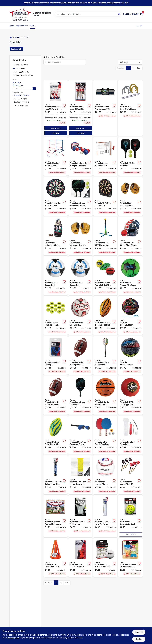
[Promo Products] (14, 65)
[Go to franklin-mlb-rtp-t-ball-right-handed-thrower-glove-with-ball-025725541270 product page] (130, 236)
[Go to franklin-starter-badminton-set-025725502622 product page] (105, 156)
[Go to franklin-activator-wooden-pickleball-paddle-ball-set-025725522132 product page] (80, 196)
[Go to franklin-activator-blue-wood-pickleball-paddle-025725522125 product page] (80, 395)
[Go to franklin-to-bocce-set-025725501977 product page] (80, 156)
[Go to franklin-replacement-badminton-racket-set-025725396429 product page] (105, 356)
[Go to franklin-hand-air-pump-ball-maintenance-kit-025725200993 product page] (130, 435)
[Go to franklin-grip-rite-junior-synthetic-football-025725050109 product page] (56, 395)
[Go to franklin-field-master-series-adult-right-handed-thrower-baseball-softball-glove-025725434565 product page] (130, 196)
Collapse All (17, 95)
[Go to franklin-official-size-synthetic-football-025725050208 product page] (80, 356)
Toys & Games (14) (21, 105)
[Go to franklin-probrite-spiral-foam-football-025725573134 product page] (56, 435)
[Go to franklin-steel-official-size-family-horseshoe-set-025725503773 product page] (130, 108)
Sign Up (135, 14)
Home (12, 26)
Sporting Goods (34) (21, 102)
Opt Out (139, 639)
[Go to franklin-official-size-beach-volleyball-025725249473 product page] (80, 316)
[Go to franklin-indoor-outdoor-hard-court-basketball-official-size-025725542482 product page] (130, 316)
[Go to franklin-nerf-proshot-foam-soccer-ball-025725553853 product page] (130, 276)
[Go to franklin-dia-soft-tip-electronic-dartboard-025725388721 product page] (105, 196)
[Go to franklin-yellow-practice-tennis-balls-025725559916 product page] (56, 316)
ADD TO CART (56, 128)
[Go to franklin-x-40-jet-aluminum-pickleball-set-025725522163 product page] (130, 156)
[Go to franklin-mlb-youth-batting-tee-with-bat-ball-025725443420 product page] (105, 236)
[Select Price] (34, 89)
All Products (20, 69)
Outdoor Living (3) (21, 99)
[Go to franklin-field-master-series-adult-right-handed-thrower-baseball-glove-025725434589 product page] (80, 236)
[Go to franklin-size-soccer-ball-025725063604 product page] (56, 276)
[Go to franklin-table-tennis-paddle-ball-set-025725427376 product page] (105, 435)
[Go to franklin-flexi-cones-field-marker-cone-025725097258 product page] (56, 558)
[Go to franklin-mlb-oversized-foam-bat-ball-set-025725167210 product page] (80, 435)
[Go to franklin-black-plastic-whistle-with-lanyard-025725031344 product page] (80, 558)
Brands (33, 26)
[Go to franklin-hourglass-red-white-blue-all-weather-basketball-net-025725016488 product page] (56, 108)
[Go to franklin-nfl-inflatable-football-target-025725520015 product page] (56, 236)
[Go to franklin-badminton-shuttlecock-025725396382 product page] (130, 558)
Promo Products (21, 65)
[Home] (11, 37)
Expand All (26, 95)
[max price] (27, 89)
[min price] (17, 89)
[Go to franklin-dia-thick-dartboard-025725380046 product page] (56, 196)
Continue (139, 632)
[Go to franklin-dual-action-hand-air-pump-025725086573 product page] (56, 475)
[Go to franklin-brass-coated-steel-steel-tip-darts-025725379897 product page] (80, 108)
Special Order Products (24, 75)
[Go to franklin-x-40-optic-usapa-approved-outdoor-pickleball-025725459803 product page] (80, 475)
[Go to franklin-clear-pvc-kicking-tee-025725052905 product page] (80, 516)
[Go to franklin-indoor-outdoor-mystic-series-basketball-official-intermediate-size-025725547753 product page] (130, 356)
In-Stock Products (22, 72)
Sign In (126, 14)
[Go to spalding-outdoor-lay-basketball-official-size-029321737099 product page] (105, 395)
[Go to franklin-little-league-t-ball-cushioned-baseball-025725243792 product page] (105, 475)
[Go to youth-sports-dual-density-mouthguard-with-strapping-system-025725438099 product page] (56, 356)
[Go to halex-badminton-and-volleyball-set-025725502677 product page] (105, 108)
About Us (139, 26)
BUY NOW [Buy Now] (56, 133)
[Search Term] (88, 14)
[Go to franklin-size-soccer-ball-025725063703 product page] (80, 276)
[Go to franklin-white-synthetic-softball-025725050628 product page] (130, 516)
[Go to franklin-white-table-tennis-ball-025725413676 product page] (105, 558)
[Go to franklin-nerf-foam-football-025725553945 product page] (105, 316)
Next (139, 68)
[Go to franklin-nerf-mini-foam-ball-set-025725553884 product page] (105, 276)
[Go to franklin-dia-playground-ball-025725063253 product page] (130, 395)
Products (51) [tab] (16, 49)
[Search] (119, 14)
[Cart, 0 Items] (141, 14)
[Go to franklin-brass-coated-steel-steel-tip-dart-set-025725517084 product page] (130, 475)
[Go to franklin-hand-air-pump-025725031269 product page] (105, 516)
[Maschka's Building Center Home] (20, 14)
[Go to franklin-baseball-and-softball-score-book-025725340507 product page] (56, 516)
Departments (21, 26)
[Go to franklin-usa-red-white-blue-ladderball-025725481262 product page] (56, 156)
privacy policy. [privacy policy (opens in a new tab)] (14, 638)
